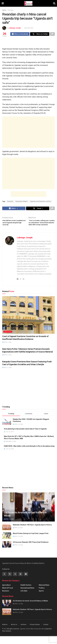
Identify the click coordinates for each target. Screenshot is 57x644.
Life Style (11, 10)
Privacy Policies (35, 632)
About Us (14, 632)
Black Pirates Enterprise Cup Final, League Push (31, 541)
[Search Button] (54, 3)
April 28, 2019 (29, 28)
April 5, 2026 (7, 363)
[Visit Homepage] (28, 3)
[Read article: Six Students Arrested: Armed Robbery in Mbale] (7, 611)
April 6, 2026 (7, 350)
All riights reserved (13, 637)
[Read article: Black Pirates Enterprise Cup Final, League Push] (7, 543)
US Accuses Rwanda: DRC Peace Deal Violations (31, 550)
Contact (46, 632)
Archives (23, 632)
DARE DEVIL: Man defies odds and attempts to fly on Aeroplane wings (29, 454)
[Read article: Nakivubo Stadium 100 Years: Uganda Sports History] (7, 535)
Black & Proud (8, 596)
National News (44, 593)
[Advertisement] (28, 42)
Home (4, 10)
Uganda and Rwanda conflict (41, 202)
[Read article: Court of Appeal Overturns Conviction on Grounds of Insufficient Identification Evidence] (28, 323)
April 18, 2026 (9, 527)
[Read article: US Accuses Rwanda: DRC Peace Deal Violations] (7, 552)
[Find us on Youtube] (26, 582)
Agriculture (6, 593)
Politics (42, 596)
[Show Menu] (3, 3)
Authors (5, 632)
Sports (41, 599)
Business (6, 599)
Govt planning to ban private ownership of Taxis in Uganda (25, 437)
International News (27, 596)
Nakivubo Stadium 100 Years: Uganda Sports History (32, 533)
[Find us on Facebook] (4, 582)
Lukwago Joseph (15, 28)
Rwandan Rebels (22, 202)
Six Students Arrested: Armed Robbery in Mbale (30, 609)
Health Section (26, 593)
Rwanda (10, 202)
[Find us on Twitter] (10, 582)
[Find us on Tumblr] (15, 582)
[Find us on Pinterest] (20, 582)
